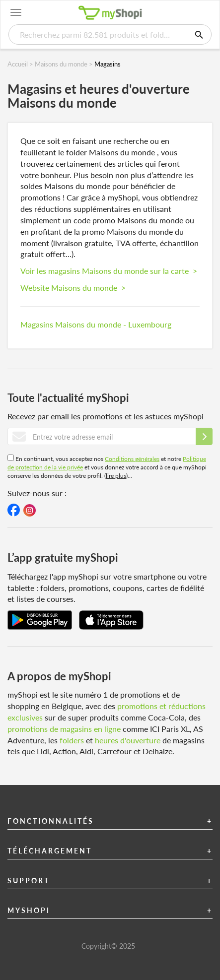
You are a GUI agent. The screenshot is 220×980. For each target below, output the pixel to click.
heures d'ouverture (128, 740)
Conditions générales (132, 459)
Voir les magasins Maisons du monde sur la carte (109, 271)
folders (72, 740)
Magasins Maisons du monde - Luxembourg (96, 324)
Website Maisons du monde (73, 288)
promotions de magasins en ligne (64, 729)
